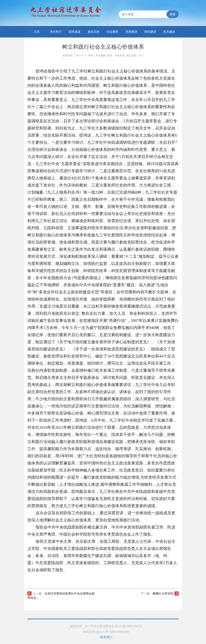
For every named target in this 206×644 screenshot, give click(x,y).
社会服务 (112, 32)
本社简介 (56, 32)
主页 (37, 32)
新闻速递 (75, 32)
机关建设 (169, 32)
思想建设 (131, 32)
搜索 (173, 14)
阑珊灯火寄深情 (163, 593)
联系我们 (106, 637)
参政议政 (94, 32)
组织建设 (150, 32)
